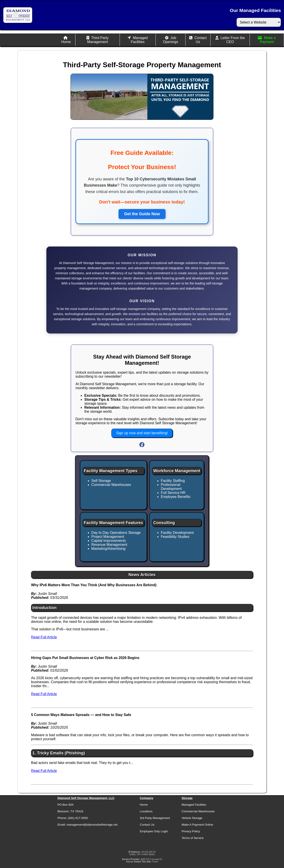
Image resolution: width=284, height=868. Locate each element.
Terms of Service (192, 838)
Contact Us (147, 825)
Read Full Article (44, 637)
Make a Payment (268, 40)
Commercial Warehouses (198, 811)
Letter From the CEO (233, 40)
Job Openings (171, 40)
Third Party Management (98, 40)
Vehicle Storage (192, 818)
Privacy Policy (191, 831)
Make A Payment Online (197, 825)
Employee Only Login (154, 831)
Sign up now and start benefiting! (142, 433)
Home (66, 42)
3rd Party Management (155, 818)
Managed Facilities (139, 40)
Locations (146, 811)
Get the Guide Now (142, 214)
